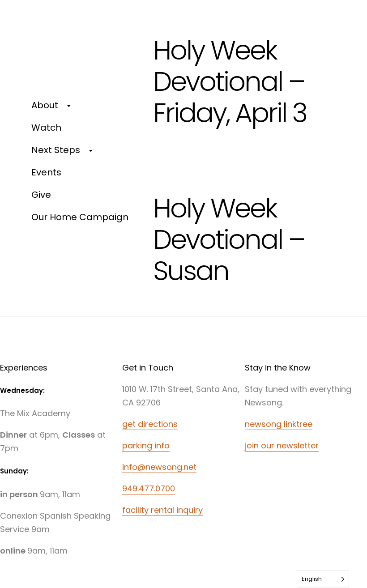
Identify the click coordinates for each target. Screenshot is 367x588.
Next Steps (56, 150)
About (45, 105)
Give (41, 195)
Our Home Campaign (80, 217)
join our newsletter (282, 445)
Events (46, 172)
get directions (150, 424)
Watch (46, 128)
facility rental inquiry (162, 510)
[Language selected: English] (323, 579)
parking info (146, 445)
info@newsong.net (159, 467)
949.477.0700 (149, 488)
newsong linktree (279, 424)
